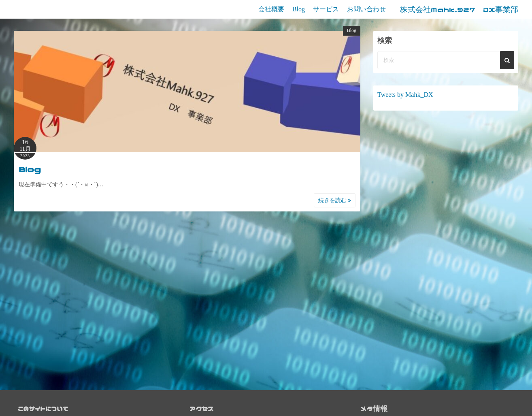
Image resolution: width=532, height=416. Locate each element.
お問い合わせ (366, 9)
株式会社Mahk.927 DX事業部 (459, 10)
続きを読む (335, 200)
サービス (326, 9)
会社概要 (271, 9)
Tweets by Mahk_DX (405, 95)
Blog (299, 9)
